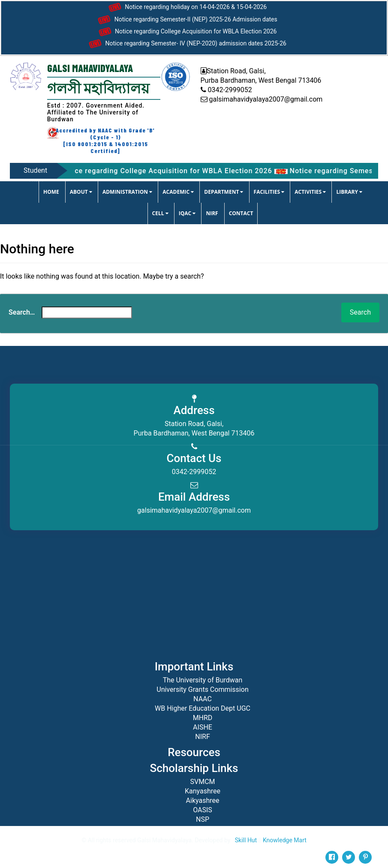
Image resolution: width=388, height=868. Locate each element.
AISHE (203, 727)
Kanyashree (203, 791)
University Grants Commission (202, 689)
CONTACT (241, 213)
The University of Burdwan (203, 680)
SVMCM (202, 782)
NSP (203, 819)
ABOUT (81, 192)
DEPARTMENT (224, 192)
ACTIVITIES (310, 192)
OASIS (203, 810)
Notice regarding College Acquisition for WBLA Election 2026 (187, 32)
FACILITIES (269, 192)
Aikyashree (203, 800)
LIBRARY (349, 192)
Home (51, 192)
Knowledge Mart (285, 840)
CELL (160, 213)
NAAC (203, 699)
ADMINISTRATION (127, 192)
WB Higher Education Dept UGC (203, 708)
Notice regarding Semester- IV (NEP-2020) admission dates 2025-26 (186, 44)
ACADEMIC (178, 192)
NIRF (212, 213)
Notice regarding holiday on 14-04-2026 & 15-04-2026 (186, 7)
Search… (22, 312)
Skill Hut (246, 840)
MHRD (203, 718)
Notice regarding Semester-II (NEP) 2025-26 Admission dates (186, 20)
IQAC (187, 213)
